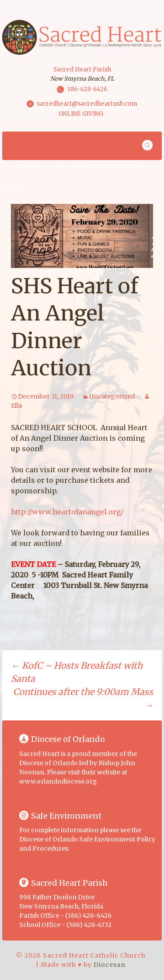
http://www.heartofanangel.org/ (67, 512)
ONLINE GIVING (81, 114)
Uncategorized (112, 396)
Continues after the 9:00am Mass (83, 698)
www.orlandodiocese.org (58, 781)
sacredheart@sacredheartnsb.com (87, 103)
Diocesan (110, 965)
